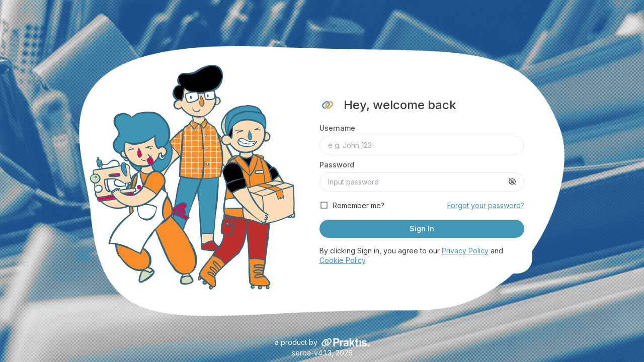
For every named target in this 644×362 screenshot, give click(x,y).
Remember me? (358, 205)
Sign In (422, 229)
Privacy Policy (465, 251)
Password (337, 165)
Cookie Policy (342, 260)
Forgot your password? (486, 205)
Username (337, 128)
